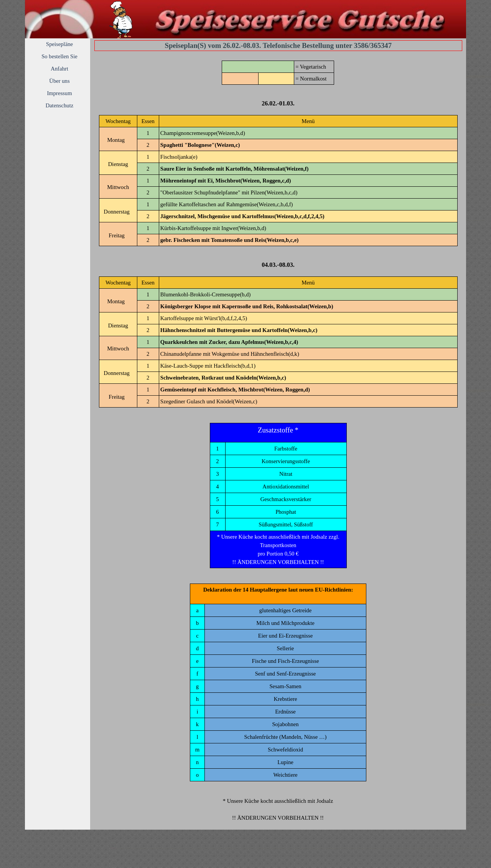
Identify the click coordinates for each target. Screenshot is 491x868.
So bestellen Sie (59, 56)
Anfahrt (59, 69)
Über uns (59, 81)
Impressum (59, 93)
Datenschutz (59, 105)
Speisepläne (59, 44)
